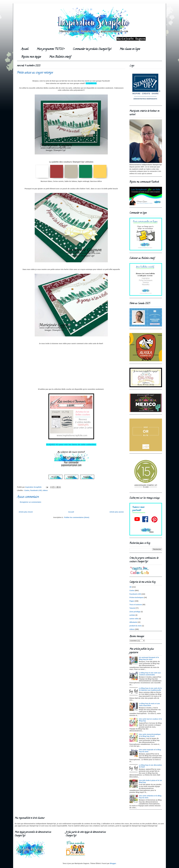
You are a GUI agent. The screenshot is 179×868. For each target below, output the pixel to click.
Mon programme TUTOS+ (51, 49)
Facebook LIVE (36, 490)
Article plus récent (26, 512)
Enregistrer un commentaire (31, 502)
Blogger (113, 863)
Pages (132, 601)
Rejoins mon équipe (31, 57)
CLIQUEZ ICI (91, 83)
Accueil (25, 49)
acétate (132, 615)
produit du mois (136, 626)
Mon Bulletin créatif (60, 57)
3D (130, 587)
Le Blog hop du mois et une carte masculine (149, 704)
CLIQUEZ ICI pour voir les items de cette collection (71, 445)
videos (45, 490)
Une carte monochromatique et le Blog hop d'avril (150, 735)
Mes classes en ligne (130, 49)
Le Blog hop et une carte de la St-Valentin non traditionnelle (150, 689)
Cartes (27, 490)
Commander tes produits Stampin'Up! (92, 49)
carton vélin (134, 619)
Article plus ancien (117, 512)
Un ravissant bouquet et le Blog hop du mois (149, 658)
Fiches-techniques (136, 597)
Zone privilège (135, 612)
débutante (133, 622)
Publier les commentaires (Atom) (77, 517)
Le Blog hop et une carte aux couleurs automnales (150, 674)
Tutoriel (132, 608)
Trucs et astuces (136, 605)
